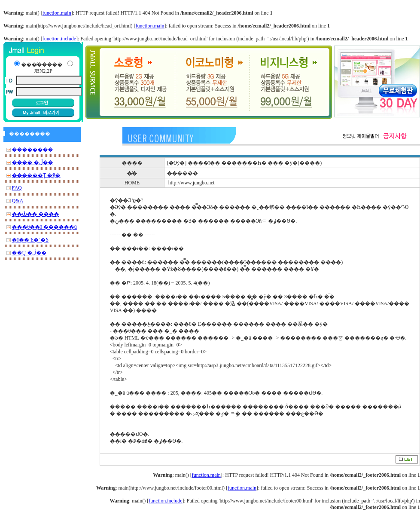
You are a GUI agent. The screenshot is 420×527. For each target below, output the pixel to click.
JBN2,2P (43, 71)
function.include (59, 39)
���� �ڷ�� (33, 162)
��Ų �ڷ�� (29, 253)
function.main (57, 13)
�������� (33, 150)
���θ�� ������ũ (44, 227)
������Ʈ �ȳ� (36, 175)
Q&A (18, 201)
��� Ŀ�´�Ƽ (30, 240)
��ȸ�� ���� (36, 214)
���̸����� (42, 64)
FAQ (17, 188)
